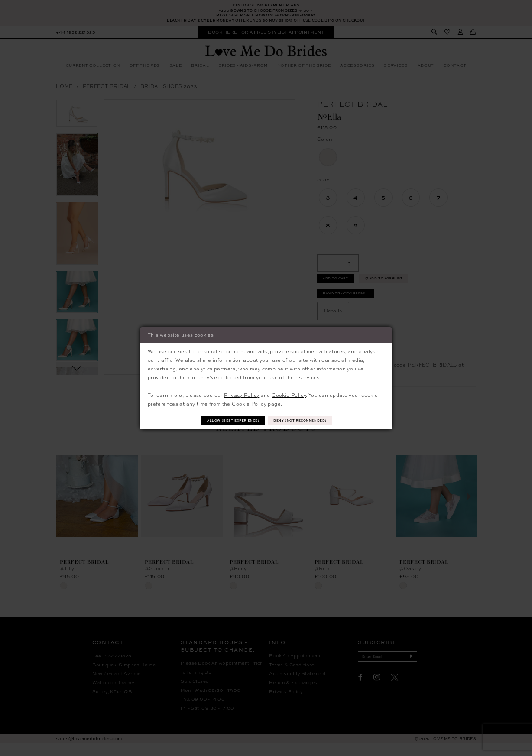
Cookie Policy (289, 394)
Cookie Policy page (256, 403)
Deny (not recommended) (309, 420)
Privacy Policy (242, 394)
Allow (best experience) (225, 420)
